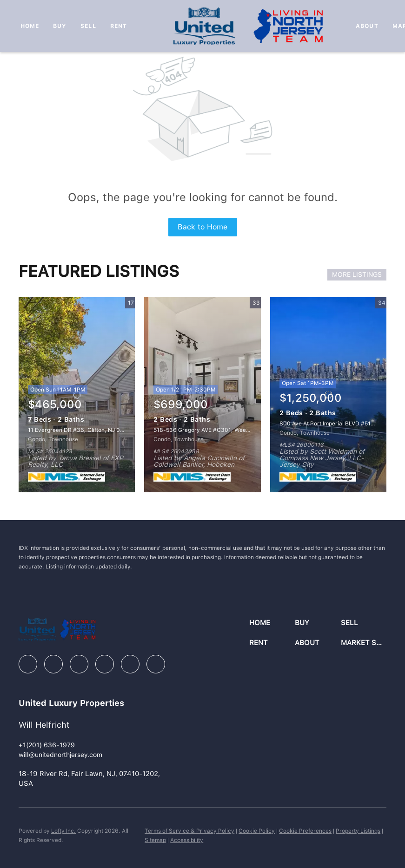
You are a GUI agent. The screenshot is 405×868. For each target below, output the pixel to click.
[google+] (156, 664)
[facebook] (28, 664)
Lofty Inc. (63, 831)
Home (30, 26)
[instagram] (105, 664)
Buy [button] (60, 26)
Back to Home (202, 227)
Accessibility (187, 840)
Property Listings (358, 831)
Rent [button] (119, 26)
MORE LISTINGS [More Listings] (357, 274)
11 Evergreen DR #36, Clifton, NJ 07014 (81, 430)
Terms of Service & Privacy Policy (189, 831)
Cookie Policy (257, 831)
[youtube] (130, 664)
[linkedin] (53, 664)
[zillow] (79, 664)
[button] (272, 623)
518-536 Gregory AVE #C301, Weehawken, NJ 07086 (225, 430)
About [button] (367, 26)
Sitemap (155, 840)
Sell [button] (88, 26)
